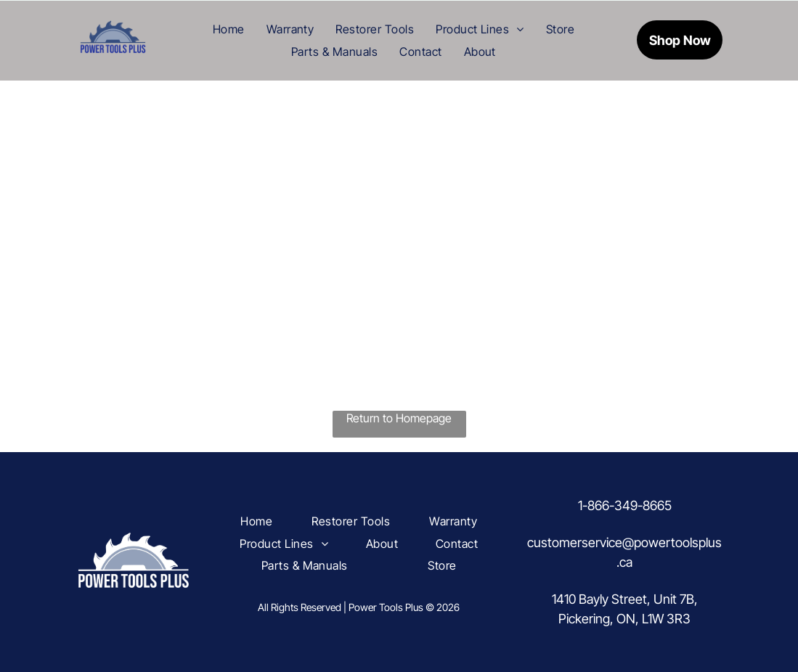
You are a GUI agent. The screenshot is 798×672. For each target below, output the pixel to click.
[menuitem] (229, 29)
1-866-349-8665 (625, 505)
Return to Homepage (399, 418)
